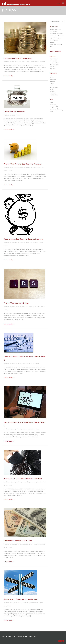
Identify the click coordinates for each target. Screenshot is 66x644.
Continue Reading (9, 76)
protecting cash (8, 485)
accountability (26, 482)
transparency (7, 606)
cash (32, 482)
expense (52, 83)
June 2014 (52, 67)
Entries (53, 104)
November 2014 (54, 65)
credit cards (53, 80)
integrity (40, 603)
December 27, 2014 (17, 167)
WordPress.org (54, 108)
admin (7, 62)
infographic (25, 306)
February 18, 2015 (16, 62)
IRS (30, 306)
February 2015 (54, 59)
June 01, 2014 (15, 363)
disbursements (34, 242)
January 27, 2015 (16, 115)
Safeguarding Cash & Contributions (18, 58)
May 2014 (52, 69)
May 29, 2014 (15, 603)
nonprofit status (36, 306)
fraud (24, 363)
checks (28, 242)
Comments (54, 106)
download (27, 62)
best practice (29, 167)
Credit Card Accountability (14, 112)
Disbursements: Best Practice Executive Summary (23, 239)
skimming (42, 62)
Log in (51, 102)
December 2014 (54, 63)
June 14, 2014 (15, 306)
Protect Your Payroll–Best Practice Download (23, 164)
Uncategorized (54, 95)
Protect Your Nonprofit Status (16, 303)
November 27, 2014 (17, 242)
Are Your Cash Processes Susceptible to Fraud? (23, 479)
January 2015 (53, 61)
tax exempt (11, 310)
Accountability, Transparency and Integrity (21, 599)
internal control (35, 62)
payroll (11, 171)
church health (34, 603)
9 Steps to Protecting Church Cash (18, 541)
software (37, 363)
